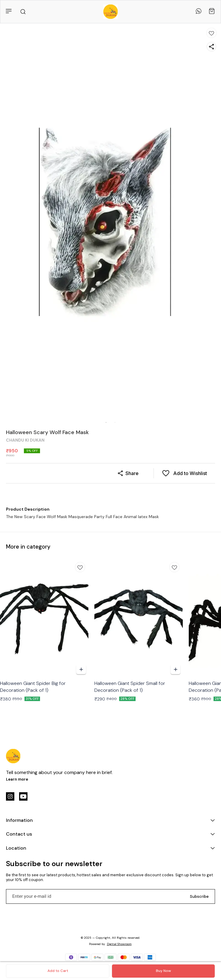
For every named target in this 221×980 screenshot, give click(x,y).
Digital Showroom (119, 944)
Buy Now (163, 971)
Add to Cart (58, 971)
